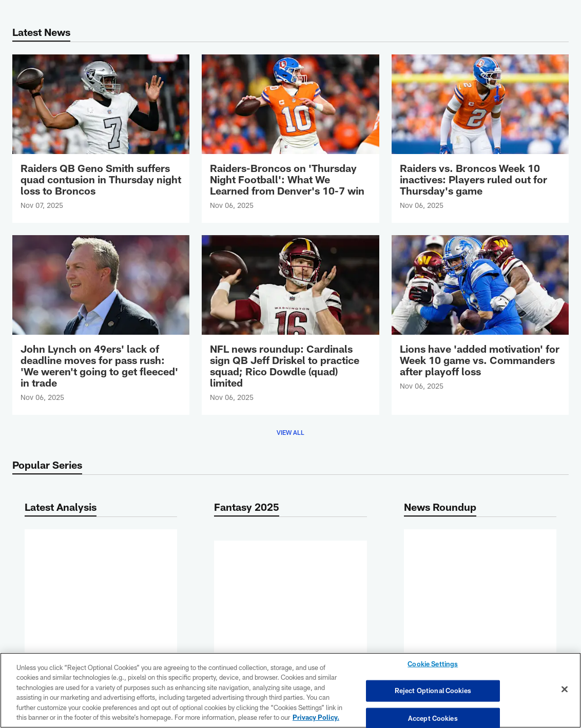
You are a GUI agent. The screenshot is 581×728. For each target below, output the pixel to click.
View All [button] (290, 432)
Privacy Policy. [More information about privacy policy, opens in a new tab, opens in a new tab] (316, 717)
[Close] (565, 689)
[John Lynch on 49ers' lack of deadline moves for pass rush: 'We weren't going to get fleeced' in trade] (101, 325)
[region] (290, 690)
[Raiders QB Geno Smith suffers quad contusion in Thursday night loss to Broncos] (101, 139)
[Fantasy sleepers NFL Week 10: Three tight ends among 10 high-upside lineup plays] (290, 568)
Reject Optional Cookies (433, 691)
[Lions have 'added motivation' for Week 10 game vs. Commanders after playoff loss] (480, 319)
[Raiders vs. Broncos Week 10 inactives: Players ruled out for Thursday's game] (480, 139)
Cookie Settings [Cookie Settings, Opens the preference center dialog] (433, 665)
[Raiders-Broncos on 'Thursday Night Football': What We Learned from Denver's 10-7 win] (290, 139)
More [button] (101, 613)
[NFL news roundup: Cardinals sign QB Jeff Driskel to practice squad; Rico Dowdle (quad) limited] (290, 325)
